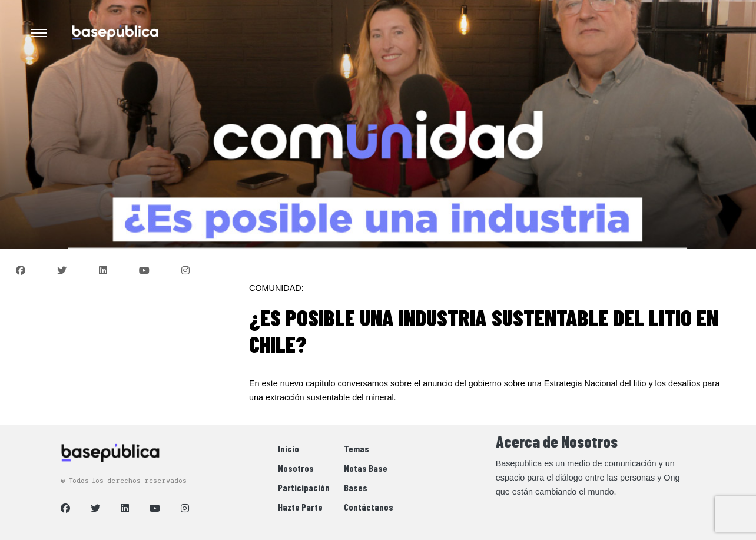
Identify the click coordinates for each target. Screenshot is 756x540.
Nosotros (296, 468)
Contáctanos (369, 507)
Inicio (289, 448)
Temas (357, 448)
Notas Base (366, 468)
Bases (356, 487)
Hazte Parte (300, 507)
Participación (304, 487)
